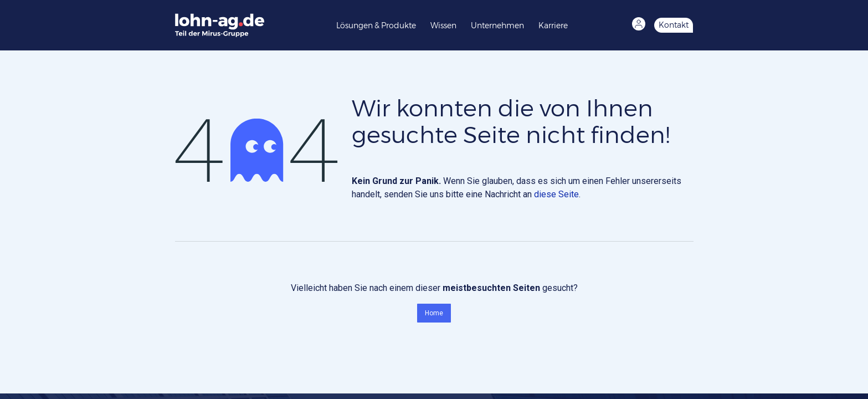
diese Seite (556, 194)
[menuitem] (379, 25)
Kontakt (674, 25)
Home (434, 313)
